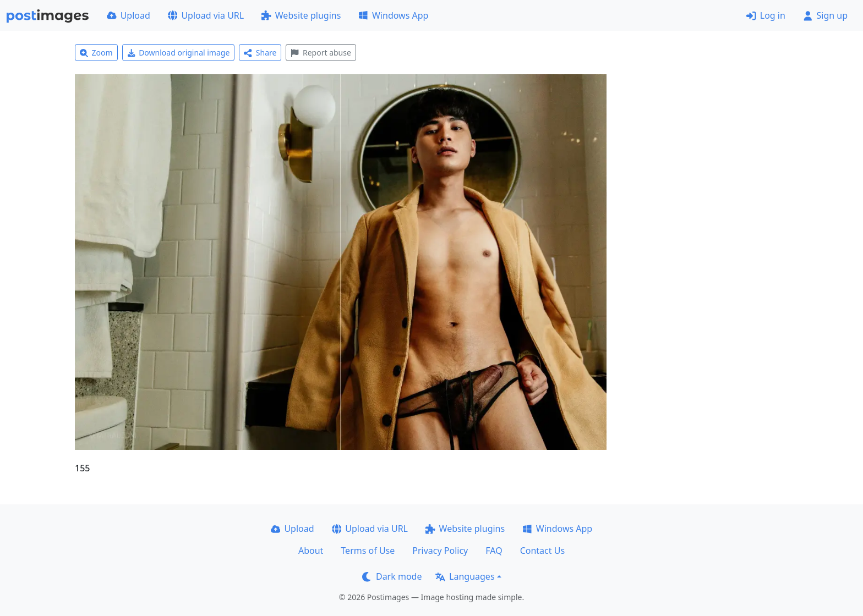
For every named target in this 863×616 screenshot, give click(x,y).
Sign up (825, 15)
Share (260, 53)
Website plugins (301, 15)
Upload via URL (206, 15)
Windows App (393, 15)
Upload (129, 15)
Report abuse (321, 53)
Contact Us (542, 551)
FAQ (494, 551)
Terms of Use (368, 551)
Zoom (96, 53)
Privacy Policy (440, 551)
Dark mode (392, 576)
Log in (766, 15)
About (311, 551)
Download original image (179, 53)
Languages (465, 576)
